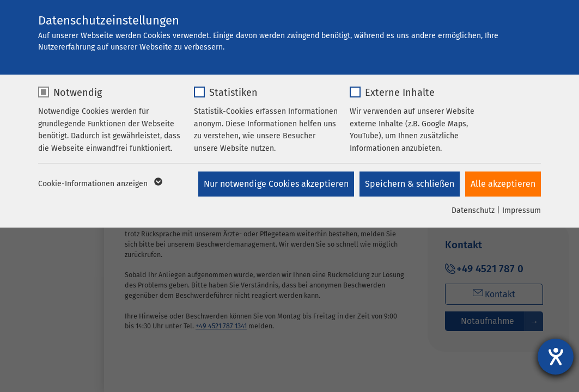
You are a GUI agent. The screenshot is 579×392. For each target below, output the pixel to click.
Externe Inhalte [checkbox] (400, 93)
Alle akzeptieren (503, 184)
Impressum (522, 210)
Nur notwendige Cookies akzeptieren (276, 184)
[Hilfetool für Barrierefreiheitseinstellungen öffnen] (556, 357)
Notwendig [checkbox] (78, 93)
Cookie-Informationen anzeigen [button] (99, 184)
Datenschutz (473, 210)
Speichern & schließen (410, 184)
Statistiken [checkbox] (233, 93)
